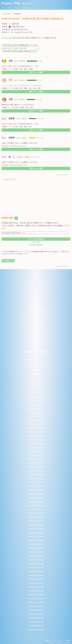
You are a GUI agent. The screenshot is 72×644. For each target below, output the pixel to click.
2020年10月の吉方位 (36, 378)
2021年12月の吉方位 (36, 432)
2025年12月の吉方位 (36, 618)
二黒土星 (36, 318)
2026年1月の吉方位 (36, 622)
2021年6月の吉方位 (36, 409)
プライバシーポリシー (58, 640)
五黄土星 (36, 330)
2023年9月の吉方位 (36, 513)
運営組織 (68, 640)
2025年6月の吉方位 (36, 595)
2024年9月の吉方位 (36, 560)
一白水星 (36, 314)
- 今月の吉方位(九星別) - (36, 310)
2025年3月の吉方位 (36, 583)
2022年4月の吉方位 (36, 448)
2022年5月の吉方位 (36, 451)
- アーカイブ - (36, 370)
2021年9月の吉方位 (36, 420)
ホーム (4, 8)
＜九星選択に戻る (8, 261)
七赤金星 (36, 337)
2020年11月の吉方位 (36, 382)
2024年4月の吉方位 (36, 540)
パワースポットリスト (36, 356)
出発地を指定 (7, 38)
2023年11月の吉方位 (36, 521)
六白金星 (36, 334)
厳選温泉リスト (36, 363)
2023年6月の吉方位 (36, 502)
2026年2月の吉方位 (36, 626)
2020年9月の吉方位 (36, 374)
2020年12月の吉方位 (36, 386)
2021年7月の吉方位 (36, 413)
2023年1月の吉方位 (36, 482)
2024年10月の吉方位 (36, 564)
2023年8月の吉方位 (36, 509)
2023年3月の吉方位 (36, 490)
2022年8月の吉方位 (36, 463)
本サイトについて (14, 8)
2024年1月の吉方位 (36, 529)
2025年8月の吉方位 (36, 602)
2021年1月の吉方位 (36, 389)
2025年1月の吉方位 (36, 575)
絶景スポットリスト (36, 360)
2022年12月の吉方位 (36, 478)
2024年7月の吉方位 (36, 552)
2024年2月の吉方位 (36, 533)
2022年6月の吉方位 (36, 455)
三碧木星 (36, 322)
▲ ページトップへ (62, 174)
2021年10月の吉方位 (36, 424)
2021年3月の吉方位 (36, 397)
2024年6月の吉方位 (36, 548)
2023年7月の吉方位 (36, 506)
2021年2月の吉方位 (36, 393)
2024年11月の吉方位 (36, 568)
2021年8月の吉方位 (36, 417)
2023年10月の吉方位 (36, 517)
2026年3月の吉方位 (36, 630)
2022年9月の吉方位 (36, 467)
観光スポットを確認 (36, 72)
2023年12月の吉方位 (36, 525)
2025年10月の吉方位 (36, 610)
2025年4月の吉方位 (36, 587)
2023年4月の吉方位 (36, 494)
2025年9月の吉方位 (36, 606)
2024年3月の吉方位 (36, 537)
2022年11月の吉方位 (36, 475)
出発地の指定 (10, 218)
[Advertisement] (36, 197)
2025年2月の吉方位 (36, 579)
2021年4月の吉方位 (36, 401)
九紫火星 (36, 345)
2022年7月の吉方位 (36, 459)
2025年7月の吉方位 (36, 599)
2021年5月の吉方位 (36, 405)
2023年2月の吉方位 (36, 486)
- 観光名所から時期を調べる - (36, 352)
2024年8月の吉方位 (36, 556)
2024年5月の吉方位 (36, 544)
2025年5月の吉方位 (36, 591)
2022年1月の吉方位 (36, 436)
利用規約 (48, 640)
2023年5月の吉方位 (36, 498)
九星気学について (28, 8)
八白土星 (36, 341)
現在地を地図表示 (36, 245)
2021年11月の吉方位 (36, 428)
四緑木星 (36, 326)
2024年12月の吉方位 (36, 571)
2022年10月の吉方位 (36, 471)
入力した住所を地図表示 (36, 239)
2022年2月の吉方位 (36, 440)
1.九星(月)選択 (6, 14)
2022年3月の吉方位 (36, 444)
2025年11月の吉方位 (36, 614)
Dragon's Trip (17, 3)
